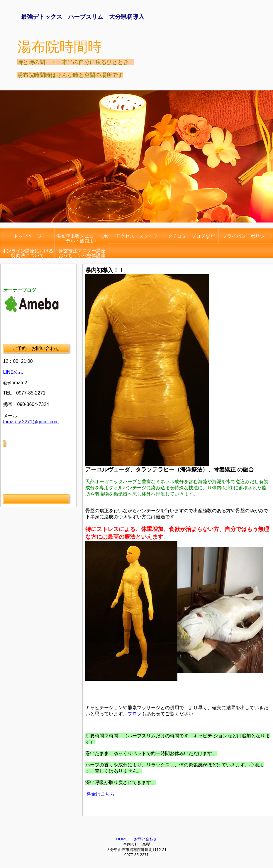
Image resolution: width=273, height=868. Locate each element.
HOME (122, 839)
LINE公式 (13, 372)
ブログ (135, 714)
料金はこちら (100, 794)
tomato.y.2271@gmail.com (31, 422)
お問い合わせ (145, 839)
